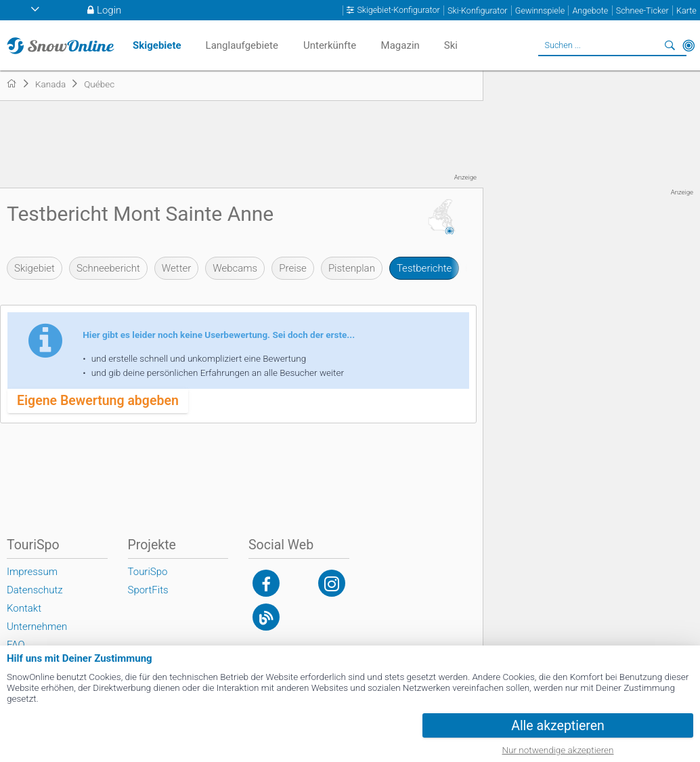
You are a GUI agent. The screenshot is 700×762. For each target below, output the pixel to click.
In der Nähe (688, 45)
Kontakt (24, 608)
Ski (451, 45)
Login (109, 10)
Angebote (590, 10)
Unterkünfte (330, 45)
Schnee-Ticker (642, 10)
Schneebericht (108, 268)
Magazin (400, 45)
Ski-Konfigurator (477, 10)
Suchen (670, 45)
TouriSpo (148, 572)
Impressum (32, 572)
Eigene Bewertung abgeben (98, 401)
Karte (686, 10)
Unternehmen (37, 627)
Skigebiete (157, 45)
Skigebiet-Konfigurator (398, 10)
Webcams (235, 268)
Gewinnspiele (540, 10)
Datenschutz (35, 590)
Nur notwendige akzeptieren (558, 750)
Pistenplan (352, 268)
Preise (293, 268)
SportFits (148, 590)
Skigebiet (35, 268)
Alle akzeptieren (558, 726)
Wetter (176, 268)
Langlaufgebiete (242, 45)
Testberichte (424, 268)
